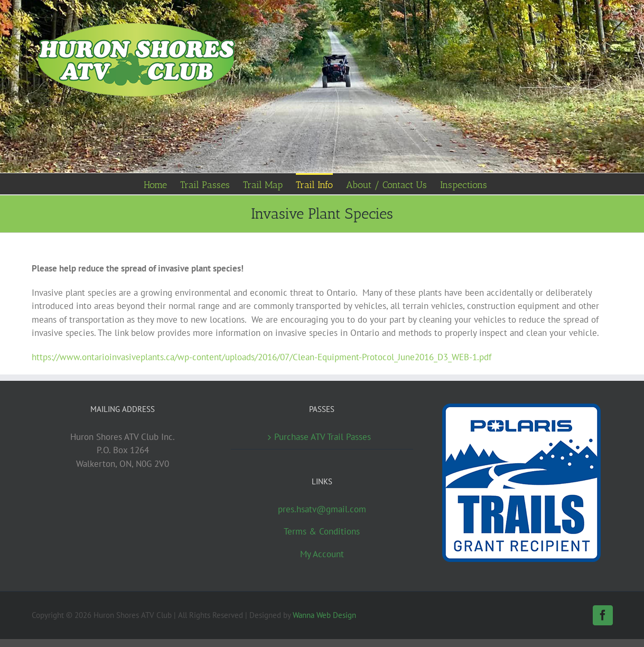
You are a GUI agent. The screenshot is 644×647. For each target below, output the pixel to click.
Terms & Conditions (322, 531)
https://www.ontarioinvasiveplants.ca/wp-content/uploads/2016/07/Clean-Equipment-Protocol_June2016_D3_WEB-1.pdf (262, 357)
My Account (322, 554)
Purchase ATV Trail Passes (323, 437)
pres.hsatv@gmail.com (322, 509)
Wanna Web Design (324, 615)
